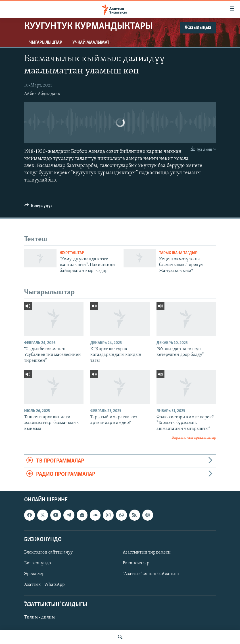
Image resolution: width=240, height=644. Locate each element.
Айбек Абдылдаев (42, 94)
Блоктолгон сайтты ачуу (48, 552)
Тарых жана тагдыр (178, 253)
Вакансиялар (136, 563)
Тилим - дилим (39, 618)
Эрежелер (34, 574)
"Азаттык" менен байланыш (151, 574)
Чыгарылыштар (46, 43)
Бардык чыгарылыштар (194, 438)
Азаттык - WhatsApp (44, 585)
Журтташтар (72, 253)
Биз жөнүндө (37, 563)
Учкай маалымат (91, 43)
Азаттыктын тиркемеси (147, 552)
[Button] (39, 207)
